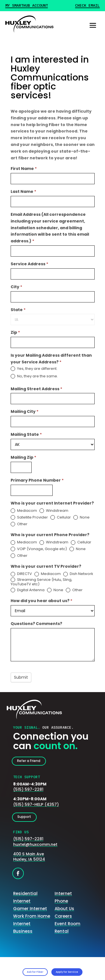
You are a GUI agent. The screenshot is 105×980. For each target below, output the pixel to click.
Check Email (87, 6)
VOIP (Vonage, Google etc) (39, 549)
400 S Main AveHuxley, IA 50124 (29, 861)
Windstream (54, 511)
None (81, 518)
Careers (63, 921)
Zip (15, 332)
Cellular (61, 518)
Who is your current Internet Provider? (52, 503)
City (16, 287)
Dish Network (78, 574)
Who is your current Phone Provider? (50, 535)
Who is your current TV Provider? (46, 566)
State (18, 310)
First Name (24, 169)
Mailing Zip (23, 457)
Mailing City (25, 411)
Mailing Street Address (36, 389)
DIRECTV (21, 574)
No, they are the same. (34, 376)
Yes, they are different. (34, 369)
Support (27, 821)
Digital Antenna (28, 590)
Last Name (23, 191)
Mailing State (26, 434)
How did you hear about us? (41, 601)
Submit (21, 677)
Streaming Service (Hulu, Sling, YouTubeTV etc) (41, 582)
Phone (61, 906)
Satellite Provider (29, 518)
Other (19, 524)
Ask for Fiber (25, 970)
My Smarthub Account (27, 6)
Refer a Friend (33, 762)
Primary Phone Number (37, 480)
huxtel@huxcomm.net (35, 849)
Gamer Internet (30, 913)
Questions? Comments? (36, 624)
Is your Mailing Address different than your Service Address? (51, 359)
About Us (64, 913)
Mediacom (24, 511)
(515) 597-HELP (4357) (36, 807)
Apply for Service (76, 970)
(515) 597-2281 (28, 792)
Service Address (29, 264)
